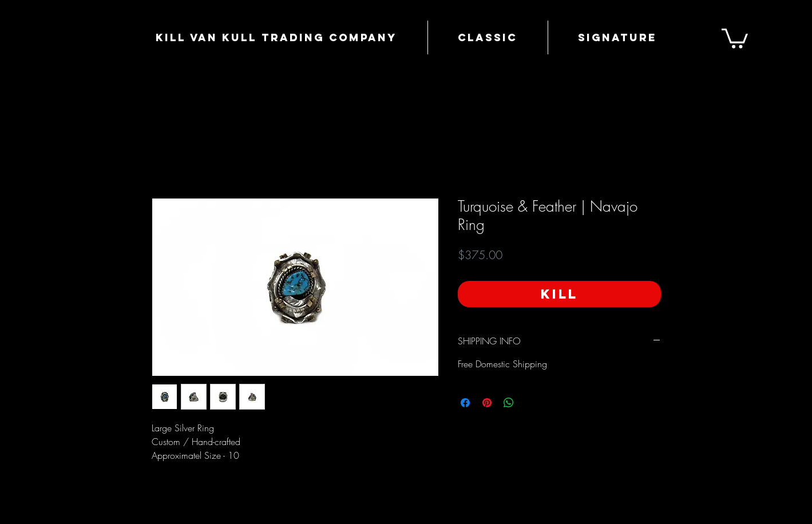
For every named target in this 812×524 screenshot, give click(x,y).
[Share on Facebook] (465, 403)
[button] (735, 37)
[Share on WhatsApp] (509, 403)
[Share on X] (530, 403)
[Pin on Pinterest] (487, 403)
